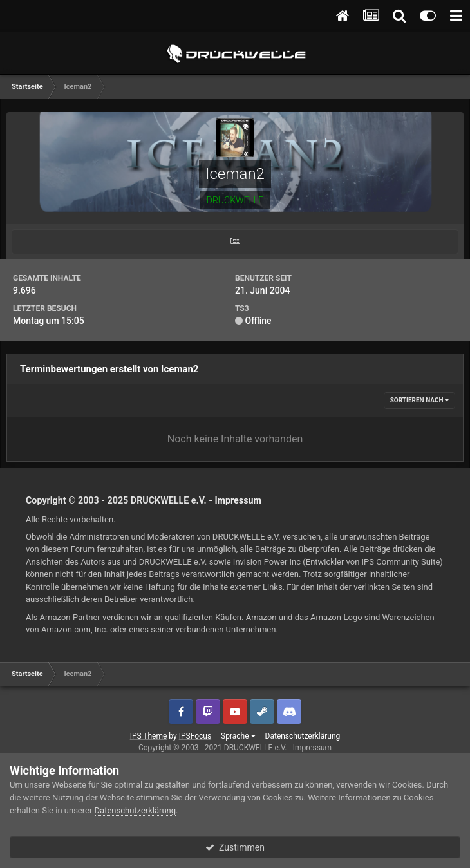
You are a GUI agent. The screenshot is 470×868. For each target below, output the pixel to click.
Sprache (238, 736)
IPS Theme (149, 736)
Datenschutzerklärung (303, 736)
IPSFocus (195, 736)
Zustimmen (235, 847)
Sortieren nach (419, 400)
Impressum (238, 500)
